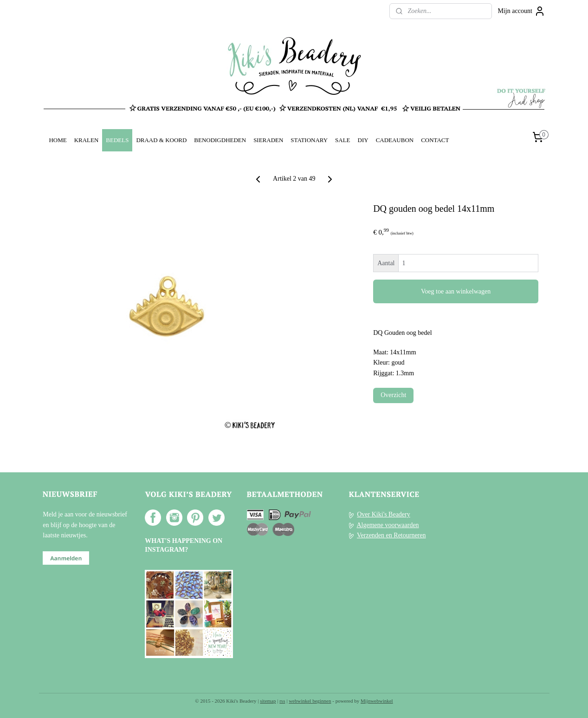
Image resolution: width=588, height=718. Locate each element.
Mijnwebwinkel (377, 701)
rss (282, 701)
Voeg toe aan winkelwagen (456, 291)
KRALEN (87, 140)
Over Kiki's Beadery (384, 514)
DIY (363, 140)
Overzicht (393, 395)
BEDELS (117, 140)
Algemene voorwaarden (388, 525)
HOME (58, 140)
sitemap (268, 701)
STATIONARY (309, 140)
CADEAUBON (395, 140)
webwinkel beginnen (310, 701)
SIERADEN (268, 140)
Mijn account (522, 11)
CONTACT (435, 140)
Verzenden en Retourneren (391, 535)
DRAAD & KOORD (161, 140)
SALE (342, 140)
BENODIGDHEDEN (220, 140)
